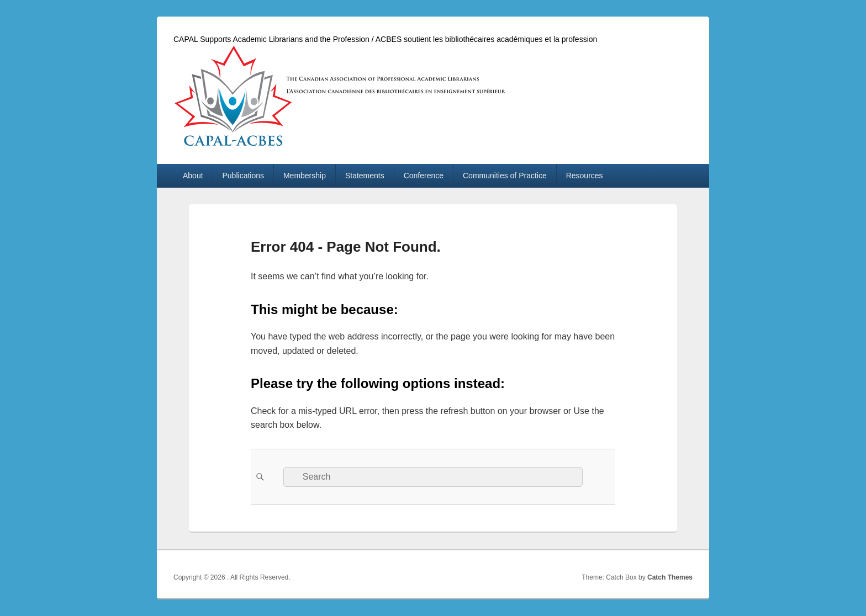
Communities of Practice (505, 176)
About (193, 176)
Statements (365, 176)
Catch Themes (670, 577)
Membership (305, 176)
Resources (585, 176)
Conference (424, 176)
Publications (244, 176)
